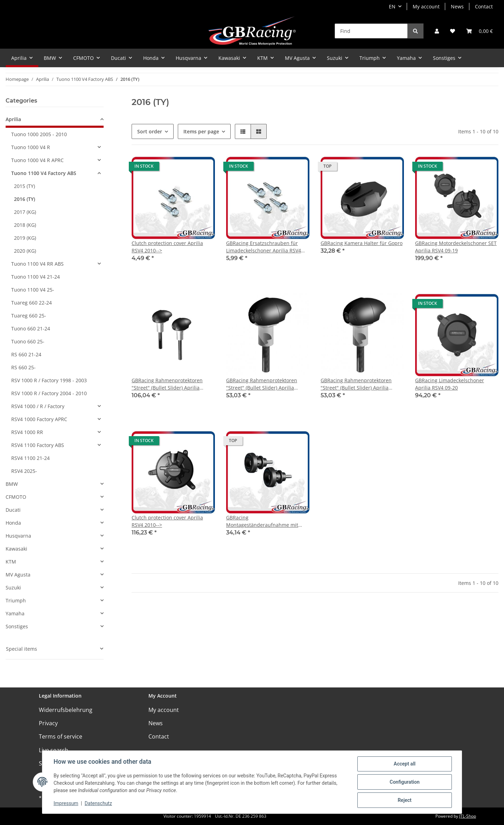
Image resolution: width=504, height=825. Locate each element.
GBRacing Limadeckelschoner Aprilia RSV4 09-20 (450, 384)
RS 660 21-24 (26, 354)
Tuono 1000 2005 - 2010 (39, 134)
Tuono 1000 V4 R (31, 147)
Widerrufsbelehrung (66, 710)
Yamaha (15, 613)
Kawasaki (16, 549)
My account (426, 6)
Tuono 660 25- (28, 341)
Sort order (150, 131)
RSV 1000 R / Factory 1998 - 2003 (49, 380)
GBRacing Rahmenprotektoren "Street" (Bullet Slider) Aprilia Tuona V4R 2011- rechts (356, 384)
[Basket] (479, 31)
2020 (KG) (25, 251)
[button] (437, 31)
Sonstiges (17, 626)
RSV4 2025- (24, 471)
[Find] (371, 31)
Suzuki (13, 588)
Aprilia (13, 119)
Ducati (13, 510)
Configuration (404, 782)
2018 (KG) (25, 225)
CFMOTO (16, 497)
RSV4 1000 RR (27, 432)
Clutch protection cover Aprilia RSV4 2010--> (167, 247)
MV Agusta (18, 575)
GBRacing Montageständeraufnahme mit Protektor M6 (262, 521)
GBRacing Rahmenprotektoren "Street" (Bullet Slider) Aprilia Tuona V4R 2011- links (262, 384)
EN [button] (392, 6)
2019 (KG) (25, 238)
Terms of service (61, 736)
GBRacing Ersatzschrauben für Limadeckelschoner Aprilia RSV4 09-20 (264, 247)
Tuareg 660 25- (29, 316)
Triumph (16, 600)
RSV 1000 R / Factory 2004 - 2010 (49, 393)
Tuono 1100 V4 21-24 (36, 277)
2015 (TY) (24, 186)
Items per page (201, 131)
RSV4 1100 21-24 (30, 458)
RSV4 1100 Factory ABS (38, 445)
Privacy (48, 723)
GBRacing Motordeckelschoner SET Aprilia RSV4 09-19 (456, 247)
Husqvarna (18, 536)
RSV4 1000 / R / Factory (38, 406)
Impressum (66, 803)
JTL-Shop (468, 816)
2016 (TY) (24, 199)
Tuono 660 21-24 (31, 328)
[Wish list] (453, 31)
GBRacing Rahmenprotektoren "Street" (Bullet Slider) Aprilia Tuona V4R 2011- (167, 384)
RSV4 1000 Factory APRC (39, 419)
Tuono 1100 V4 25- (33, 290)
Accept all (405, 764)
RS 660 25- (23, 367)
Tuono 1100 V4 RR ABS (37, 264)
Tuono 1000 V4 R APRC (37, 160)
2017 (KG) (25, 212)
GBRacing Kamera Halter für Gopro (362, 243)
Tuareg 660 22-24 (31, 303)
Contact (484, 6)
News (457, 6)
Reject (405, 800)
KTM (11, 562)
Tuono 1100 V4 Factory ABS (44, 173)
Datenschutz (98, 803)
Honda (13, 523)
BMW (12, 484)
